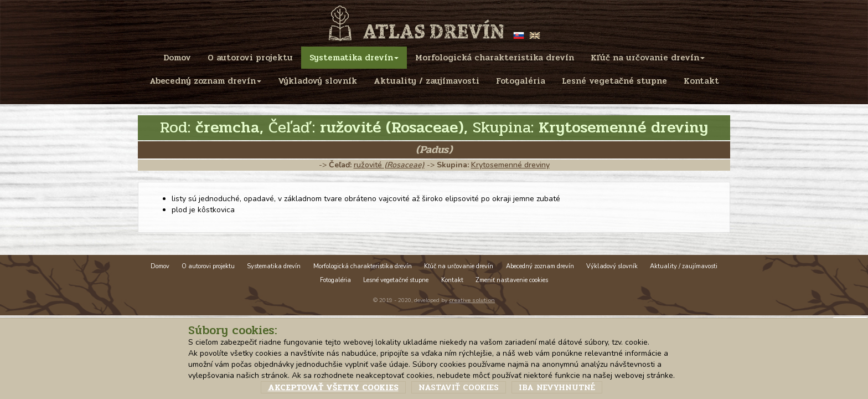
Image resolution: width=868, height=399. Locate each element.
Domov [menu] (177, 58)
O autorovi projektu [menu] (250, 58)
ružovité (389, 165)
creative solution (472, 300)
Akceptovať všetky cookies (333, 387)
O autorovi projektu (208, 266)
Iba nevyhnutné (557, 387)
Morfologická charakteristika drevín (363, 266)
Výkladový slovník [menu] (317, 81)
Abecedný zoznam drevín (540, 266)
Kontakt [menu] (701, 81)
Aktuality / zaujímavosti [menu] (427, 81)
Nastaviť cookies (459, 387)
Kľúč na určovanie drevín (459, 266)
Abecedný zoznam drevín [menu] (205, 81)
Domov (160, 266)
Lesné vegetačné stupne (396, 280)
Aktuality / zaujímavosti (684, 266)
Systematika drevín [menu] (354, 58)
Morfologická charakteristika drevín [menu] (495, 58)
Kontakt (452, 280)
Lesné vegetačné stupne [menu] (614, 81)
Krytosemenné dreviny (510, 165)
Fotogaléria (335, 280)
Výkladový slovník (612, 266)
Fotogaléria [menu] (521, 81)
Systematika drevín (274, 266)
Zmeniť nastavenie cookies (512, 280)
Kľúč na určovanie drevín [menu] (648, 58)
